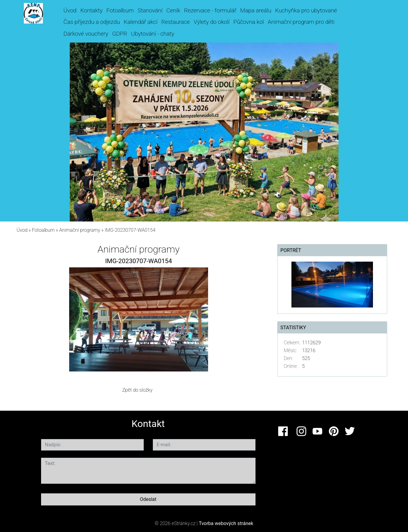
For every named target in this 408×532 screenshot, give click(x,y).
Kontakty (92, 10)
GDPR (120, 34)
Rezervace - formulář (210, 10)
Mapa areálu (256, 10)
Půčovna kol (249, 22)
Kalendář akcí (141, 22)
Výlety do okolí (212, 22)
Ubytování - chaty (153, 34)
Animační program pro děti (301, 22)
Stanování (150, 10)
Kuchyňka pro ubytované (306, 10)
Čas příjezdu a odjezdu (92, 22)
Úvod (70, 10)
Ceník (173, 10)
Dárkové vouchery (86, 34)
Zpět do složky (137, 390)
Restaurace (175, 22)
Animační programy (80, 230)
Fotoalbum (120, 10)
